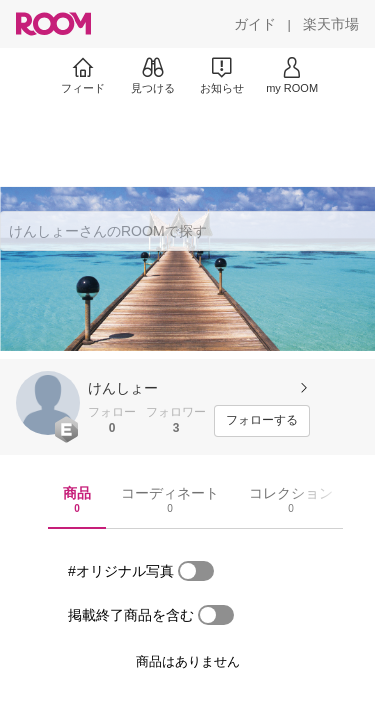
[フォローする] (262, 421)
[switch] (196, 571)
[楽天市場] (331, 24)
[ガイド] (255, 24)
